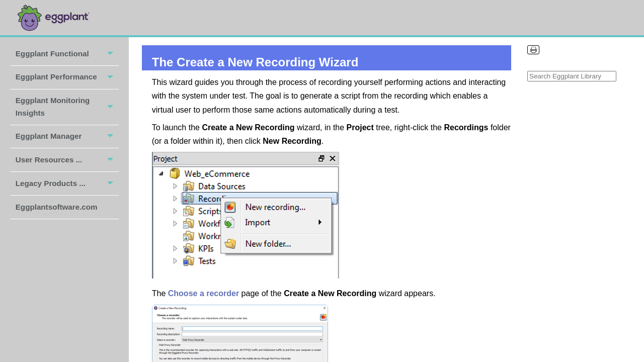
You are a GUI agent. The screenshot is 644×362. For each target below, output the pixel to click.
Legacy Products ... (67, 184)
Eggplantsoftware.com (58, 207)
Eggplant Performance (67, 77)
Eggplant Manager (67, 137)
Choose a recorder (204, 293)
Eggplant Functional (67, 54)
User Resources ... (67, 160)
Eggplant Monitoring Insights (67, 107)
